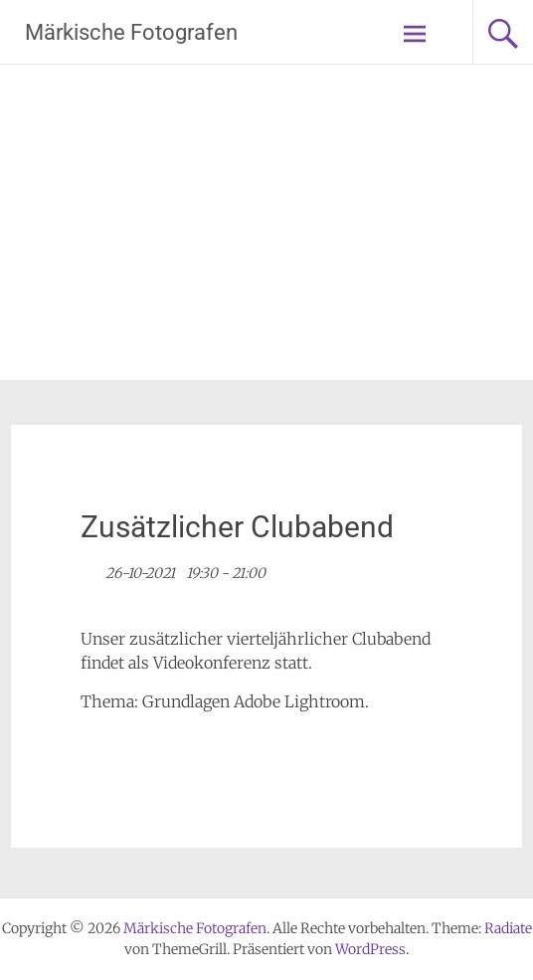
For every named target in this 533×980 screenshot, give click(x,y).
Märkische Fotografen (131, 32)
